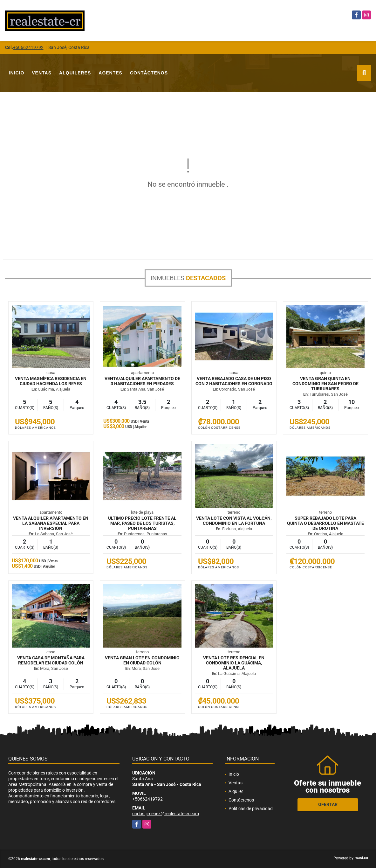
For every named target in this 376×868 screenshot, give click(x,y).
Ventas (42, 73)
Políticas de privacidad (251, 809)
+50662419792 (28, 47)
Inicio (17, 73)
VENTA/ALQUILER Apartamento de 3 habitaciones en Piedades (142, 381)
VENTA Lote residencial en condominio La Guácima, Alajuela (234, 663)
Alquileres (75, 73)
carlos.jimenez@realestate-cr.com (166, 814)
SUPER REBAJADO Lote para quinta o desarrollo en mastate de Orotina (325, 523)
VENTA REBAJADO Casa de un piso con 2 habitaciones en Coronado (234, 381)
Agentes (110, 73)
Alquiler (236, 791)
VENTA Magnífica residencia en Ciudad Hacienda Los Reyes (51, 381)
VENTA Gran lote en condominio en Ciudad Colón (142, 660)
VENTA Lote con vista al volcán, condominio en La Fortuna (234, 521)
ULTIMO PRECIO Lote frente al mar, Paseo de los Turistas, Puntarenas (142, 523)
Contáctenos (149, 73)
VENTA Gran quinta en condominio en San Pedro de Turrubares (325, 384)
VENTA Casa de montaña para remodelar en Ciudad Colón (51, 660)
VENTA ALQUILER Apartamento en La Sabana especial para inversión (51, 523)
